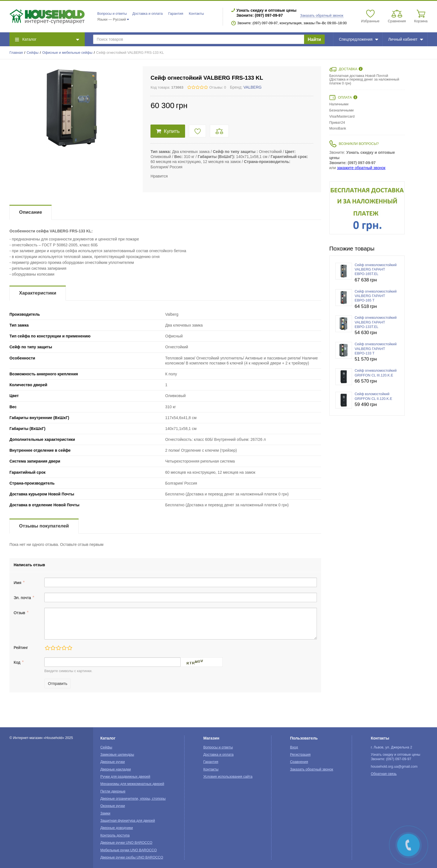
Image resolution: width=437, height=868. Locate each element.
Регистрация (300, 755)
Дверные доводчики (117, 828)
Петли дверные (113, 791)
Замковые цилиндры (117, 755)
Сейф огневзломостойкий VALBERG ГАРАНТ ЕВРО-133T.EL (376, 322)
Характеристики (38, 293)
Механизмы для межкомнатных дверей (132, 784)
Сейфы (33, 53)
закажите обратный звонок (361, 168)
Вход (294, 747)
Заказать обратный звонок (322, 16)
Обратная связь (384, 774)
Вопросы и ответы (112, 14)
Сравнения (299, 762)
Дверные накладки (116, 769)
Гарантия (176, 14)
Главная (16, 53)
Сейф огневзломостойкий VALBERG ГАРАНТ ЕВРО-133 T (376, 349)
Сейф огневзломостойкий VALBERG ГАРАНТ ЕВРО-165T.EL (376, 270)
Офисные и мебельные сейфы (67, 53)
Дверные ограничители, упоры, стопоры (133, 799)
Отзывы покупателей (44, 526)
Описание (31, 212)
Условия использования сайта (228, 777)
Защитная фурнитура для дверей (128, 821)
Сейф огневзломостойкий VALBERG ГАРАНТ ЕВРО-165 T (376, 296)
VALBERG (253, 87)
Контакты (196, 14)
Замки (105, 813)
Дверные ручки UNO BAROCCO (126, 843)
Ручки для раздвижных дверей (125, 777)
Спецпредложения (359, 39)
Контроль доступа (115, 835)
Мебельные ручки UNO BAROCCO (129, 850)
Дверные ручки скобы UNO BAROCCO (132, 857)
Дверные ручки (113, 762)
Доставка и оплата (148, 14)
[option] (367, 208)
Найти (314, 39)
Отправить (58, 684)
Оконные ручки (113, 806)
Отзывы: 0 (218, 87)
